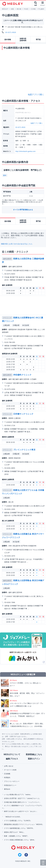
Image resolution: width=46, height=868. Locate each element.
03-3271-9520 (11, 32)
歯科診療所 (7, 259)
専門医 (38, 40)
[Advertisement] (23, 305)
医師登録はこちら (34, 754)
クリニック (7, 318)
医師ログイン (34, 759)
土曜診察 (7, 325)
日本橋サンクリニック (23, 414)
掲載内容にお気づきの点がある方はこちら (17, 244)
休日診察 (26, 325)
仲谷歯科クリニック (22, 375)
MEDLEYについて (12, 754)
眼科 (5, 175)
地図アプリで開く (36, 95)
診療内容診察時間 (23, 40)
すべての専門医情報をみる (23, 210)
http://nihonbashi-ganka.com (26, 151)
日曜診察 (16, 325)
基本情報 (8, 40)
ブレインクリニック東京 (24, 450)
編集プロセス (12, 759)
